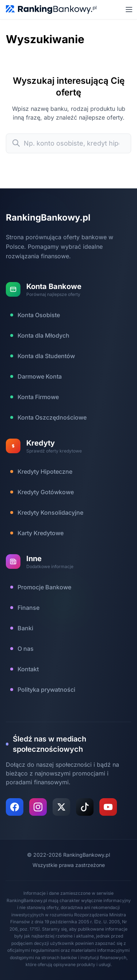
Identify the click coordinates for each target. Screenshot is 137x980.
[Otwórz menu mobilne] (129, 10)
